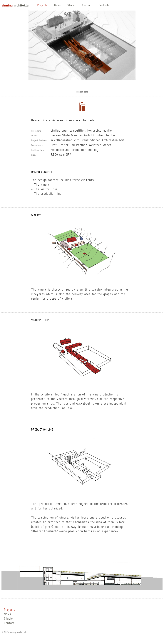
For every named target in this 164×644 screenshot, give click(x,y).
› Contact (8, 623)
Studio (71, 5)
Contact (87, 5)
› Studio (7, 619)
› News (6, 614)
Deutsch (104, 5)
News (57, 5)
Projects (42, 5)
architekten (16, 5)
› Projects (8, 610)
